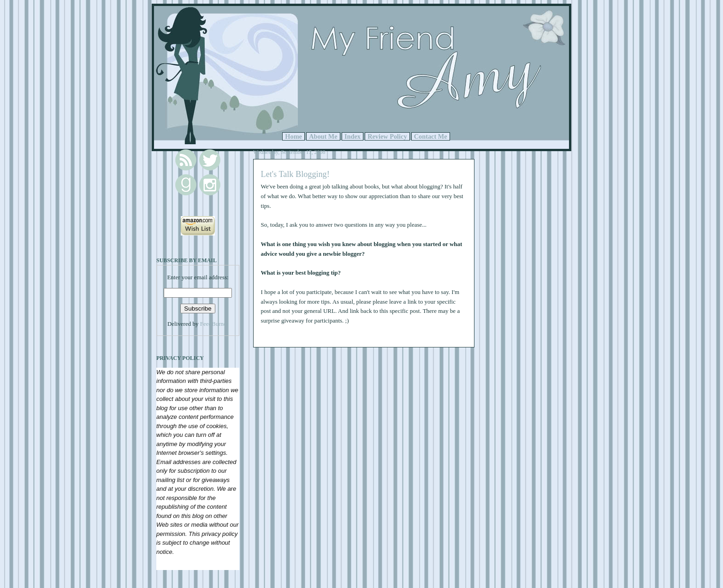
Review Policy (387, 136)
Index (353, 136)
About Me (323, 136)
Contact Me (431, 136)
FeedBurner (214, 324)
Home (293, 136)
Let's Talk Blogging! (295, 174)
